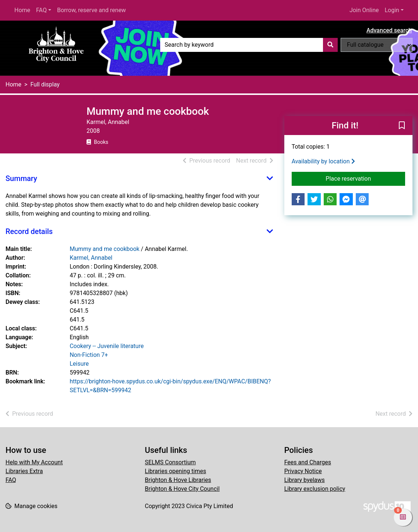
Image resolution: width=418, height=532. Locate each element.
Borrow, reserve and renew (92, 10)
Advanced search (389, 30)
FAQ (41, 10)
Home (22, 10)
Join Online (364, 10)
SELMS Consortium (170, 462)
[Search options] (377, 45)
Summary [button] (21, 178)
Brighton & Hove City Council (182, 489)
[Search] (330, 45)
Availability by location (323, 161)
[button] (402, 126)
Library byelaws (305, 480)
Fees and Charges (308, 462)
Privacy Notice (303, 471)
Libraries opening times (175, 471)
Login (392, 10)
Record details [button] (29, 231)
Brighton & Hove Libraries (178, 480)
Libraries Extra (24, 471)
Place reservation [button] (365, 178)
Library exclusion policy (315, 489)
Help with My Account (34, 462)
